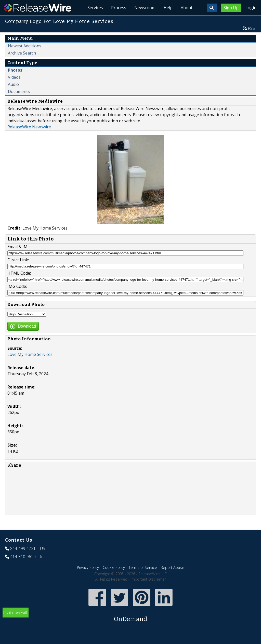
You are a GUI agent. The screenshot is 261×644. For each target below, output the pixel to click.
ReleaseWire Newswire (29, 127)
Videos (14, 77)
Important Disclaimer (148, 579)
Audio (13, 84)
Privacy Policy (88, 567)
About (187, 8)
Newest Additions (25, 46)
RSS (251, 28)
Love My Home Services (30, 354)
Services (95, 8)
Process (119, 8)
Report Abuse (173, 567)
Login (251, 8)
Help (168, 8)
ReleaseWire (38, 8)
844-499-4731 (23, 548)
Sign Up (231, 8)
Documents (19, 91)
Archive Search (22, 53)
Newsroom (145, 8)
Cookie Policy (114, 567)
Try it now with (130, 617)
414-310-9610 (23, 557)
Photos (15, 70)
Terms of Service (143, 567)
